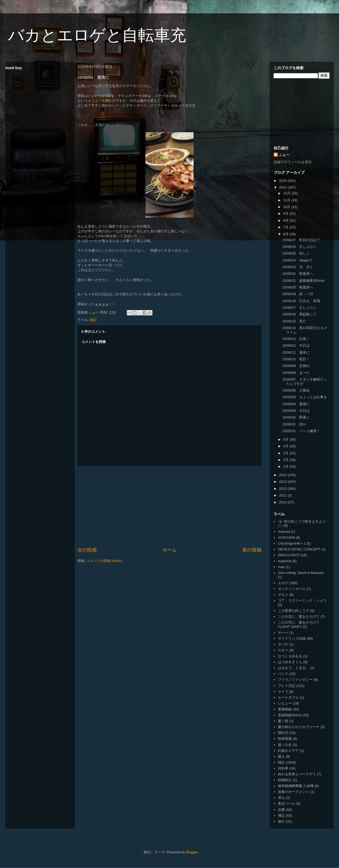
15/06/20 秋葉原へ (298, 287)
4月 (286, 446)
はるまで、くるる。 (293, 668)
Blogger (192, 852)
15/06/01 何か (294, 424)
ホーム (169, 550)
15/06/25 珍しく (296, 253)
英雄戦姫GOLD (290, 715)
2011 (283, 495)
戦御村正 (285, 780)
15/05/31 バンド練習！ (301, 431)
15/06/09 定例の (296, 366)
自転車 (283, 768)
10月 (287, 207)
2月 (286, 460)
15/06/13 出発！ (296, 339)
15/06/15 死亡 (294, 321)
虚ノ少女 (285, 745)
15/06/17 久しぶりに (299, 308)
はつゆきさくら (290, 662)
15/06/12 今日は (296, 345)
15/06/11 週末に (296, 352)
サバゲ (283, 644)
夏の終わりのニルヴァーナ (299, 727)
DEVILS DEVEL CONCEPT (299, 549)
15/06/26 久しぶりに (299, 247)
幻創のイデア (288, 751)
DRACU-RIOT (289, 555)
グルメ (283, 595)
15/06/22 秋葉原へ (298, 274)
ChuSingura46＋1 (292, 543)
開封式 (283, 733)
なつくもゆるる (290, 656)
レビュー (285, 703)
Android (284, 532)
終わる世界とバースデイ (297, 774)
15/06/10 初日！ (296, 359)
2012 (283, 489)
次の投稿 (87, 550)
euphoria (285, 561)
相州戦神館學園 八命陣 (296, 786)
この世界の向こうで (293, 611)
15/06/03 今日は (296, 411)
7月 (286, 227)
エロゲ (283, 583)
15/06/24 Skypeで (297, 260)
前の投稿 (252, 550)
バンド (283, 674)
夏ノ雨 (283, 721)
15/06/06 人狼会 (296, 390)
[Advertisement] (170, 506)
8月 (286, 220)
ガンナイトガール (292, 589)
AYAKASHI (286, 537)
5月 (286, 439)
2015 (283, 187)
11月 (287, 200)
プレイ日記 (287, 686)
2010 (283, 502)
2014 (283, 475)
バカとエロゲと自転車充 (97, 35)
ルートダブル (288, 697)
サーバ (283, 633)
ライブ (283, 692)
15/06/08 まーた (296, 373)
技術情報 (285, 739)
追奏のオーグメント (293, 792)
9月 (286, 214)
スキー (283, 650)
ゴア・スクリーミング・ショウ (302, 601)
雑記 (93, 320)
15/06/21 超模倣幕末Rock (303, 281)
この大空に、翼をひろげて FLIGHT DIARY (299, 625)
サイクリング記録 (292, 638)
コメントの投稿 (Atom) (104, 561)
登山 (281, 798)
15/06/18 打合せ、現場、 (303, 301)
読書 (281, 810)
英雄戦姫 (285, 709)
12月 (287, 193)
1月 (286, 466)
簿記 (281, 816)
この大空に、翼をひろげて (299, 617)
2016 (283, 181)
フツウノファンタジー (295, 680)
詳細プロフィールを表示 (293, 162)
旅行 (281, 821)
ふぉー (284, 155)
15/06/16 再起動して (299, 314)
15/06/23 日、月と (298, 267)
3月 (286, 453)
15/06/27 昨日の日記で (301, 240)
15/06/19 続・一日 (298, 294)
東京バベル (287, 804)
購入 (281, 756)
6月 (286, 234)
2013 (283, 482)
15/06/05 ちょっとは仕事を (305, 397)
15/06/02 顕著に (296, 417)
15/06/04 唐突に (296, 404)
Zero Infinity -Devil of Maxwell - (302, 573)
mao (281, 567)
